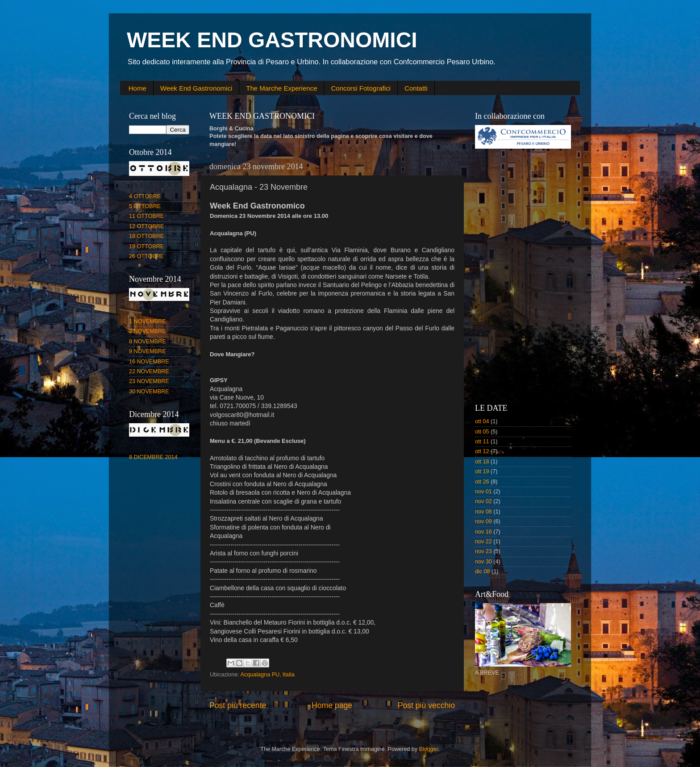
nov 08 (483, 512)
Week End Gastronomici (196, 88)
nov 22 (483, 542)
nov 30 (483, 562)
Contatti (416, 88)
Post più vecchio (426, 705)
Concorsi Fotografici (360, 88)
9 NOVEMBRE (148, 351)
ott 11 (482, 442)
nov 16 (483, 532)
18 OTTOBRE (146, 236)
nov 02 (483, 501)
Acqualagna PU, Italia (268, 675)
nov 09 (483, 521)
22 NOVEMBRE (149, 371)
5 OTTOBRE (145, 206)
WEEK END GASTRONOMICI (272, 40)
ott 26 (482, 482)
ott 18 (482, 462)
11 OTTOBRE (146, 216)
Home (137, 88)
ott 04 (482, 421)
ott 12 (482, 451)
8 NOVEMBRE (148, 342)
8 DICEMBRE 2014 (153, 457)
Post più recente (238, 705)
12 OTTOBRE (146, 226)
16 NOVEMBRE (149, 362)
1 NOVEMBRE (148, 321)
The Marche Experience (281, 88)
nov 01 (483, 492)
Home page (332, 705)
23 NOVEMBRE (149, 381)
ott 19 (482, 471)
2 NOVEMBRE (148, 331)
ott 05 (482, 432)
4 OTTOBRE (145, 196)
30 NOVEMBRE (149, 392)
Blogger (429, 749)
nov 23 (483, 551)
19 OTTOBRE (146, 246)
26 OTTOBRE (146, 256)
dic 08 (483, 571)
